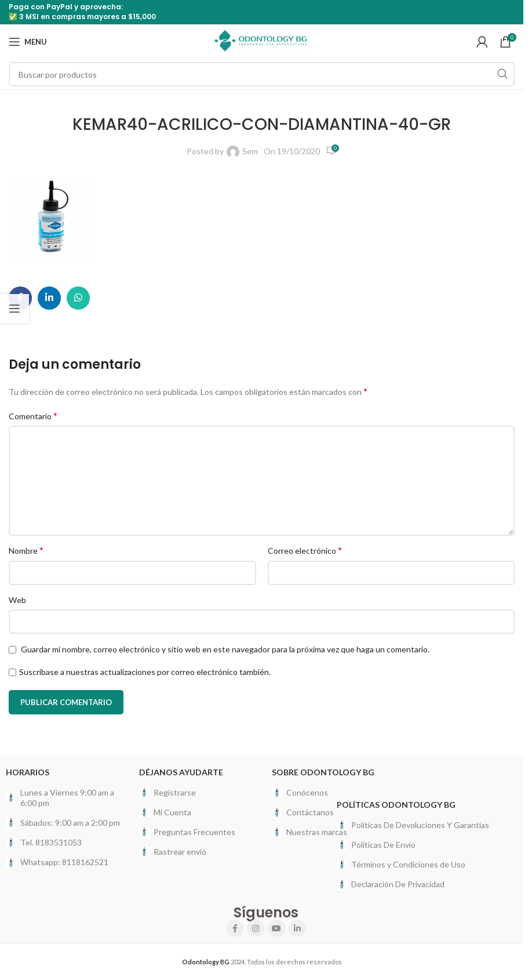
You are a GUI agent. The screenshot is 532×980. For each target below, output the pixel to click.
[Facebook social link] (235, 928)
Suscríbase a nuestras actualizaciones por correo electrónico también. (145, 672)
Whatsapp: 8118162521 (57, 862)
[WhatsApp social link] (78, 298)
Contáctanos (303, 812)
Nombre (26, 550)
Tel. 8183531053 (44, 843)
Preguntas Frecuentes (187, 832)
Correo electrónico (305, 550)
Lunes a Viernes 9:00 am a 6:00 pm (60, 798)
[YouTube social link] (276, 928)
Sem (250, 151)
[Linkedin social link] (49, 298)
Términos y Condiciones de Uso (401, 865)
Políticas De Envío (376, 845)
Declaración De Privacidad (391, 884)
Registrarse (167, 793)
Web (17, 600)
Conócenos (300, 793)
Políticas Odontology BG (396, 805)
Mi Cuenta (165, 812)
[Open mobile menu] (28, 42)
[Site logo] (261, 41)
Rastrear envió (173, 852)
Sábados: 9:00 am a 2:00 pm (63, 823)
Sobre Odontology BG (323, 772)
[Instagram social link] (256, 928)
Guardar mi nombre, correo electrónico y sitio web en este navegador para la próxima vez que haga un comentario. (225, 649)
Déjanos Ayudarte (181, 772)
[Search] (262, 74)
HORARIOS (28, 772)
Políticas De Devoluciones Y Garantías (413, 825)
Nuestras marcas (309, 832)
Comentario (33, 415)
